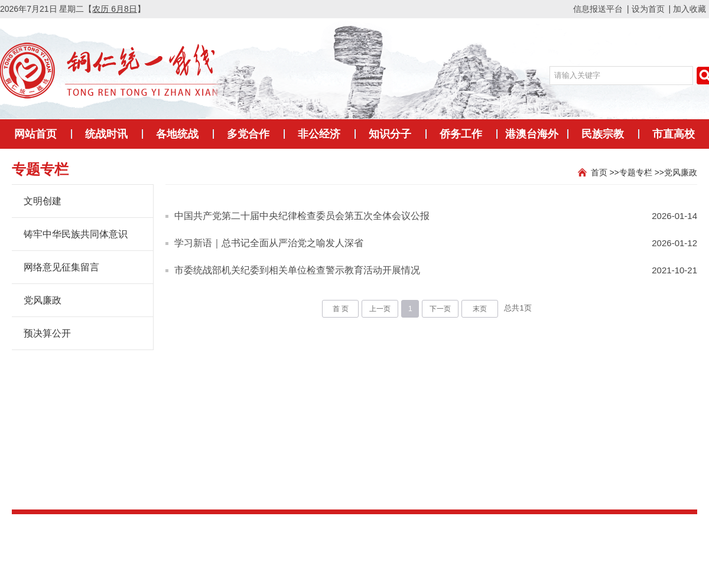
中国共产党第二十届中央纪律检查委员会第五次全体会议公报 (302, 216)
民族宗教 (603, 134)
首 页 (341, 309)
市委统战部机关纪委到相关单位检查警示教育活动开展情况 (297, 270)
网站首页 (35, 134)
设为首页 (648, 9)
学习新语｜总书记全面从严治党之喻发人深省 (269, 243)
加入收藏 (690, 9)
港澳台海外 (532, 134)
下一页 (440, 309)
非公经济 (319, 134)
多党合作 (248, 134)
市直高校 (674, 134)
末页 (480, 309)
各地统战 (177, 134)
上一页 (380, 309)
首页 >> (605, 172)
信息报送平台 (598, 9)
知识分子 (390, 134)
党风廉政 (681, 172)
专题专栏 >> (642, 172)
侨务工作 (461, 134)
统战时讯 (106, 134)
